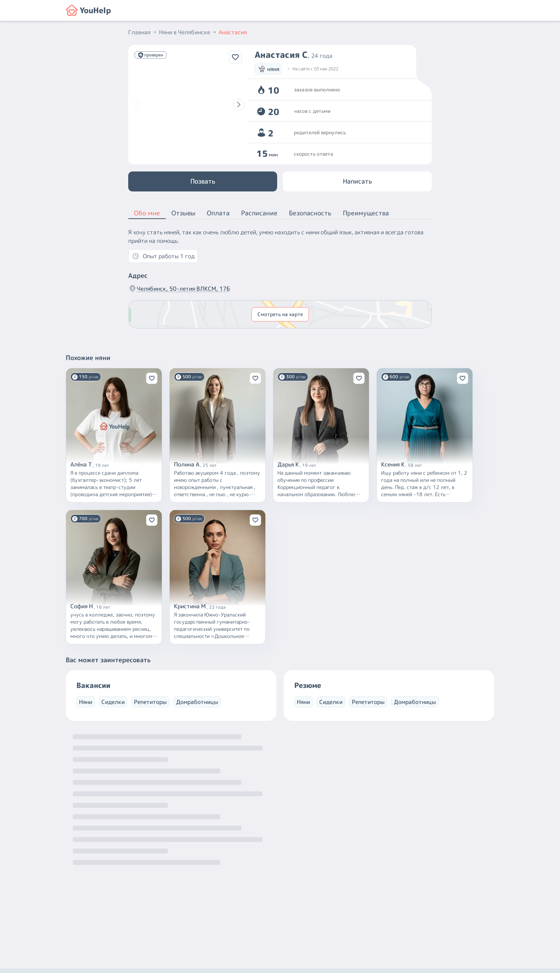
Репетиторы (150, 702)
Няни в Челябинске (188, 32)
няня (268, 69)
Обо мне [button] (147, 214)
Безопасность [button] (310, 213)
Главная (143, 32)
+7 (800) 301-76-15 (295, 907)
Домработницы (197, 702)
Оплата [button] (218, 213)
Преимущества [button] (366, 213)
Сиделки (113, 702)
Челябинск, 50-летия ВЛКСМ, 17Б (179, 289)
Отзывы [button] (183, 213)
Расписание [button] (259, 213)
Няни (86, 702)
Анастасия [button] (233, 32)
